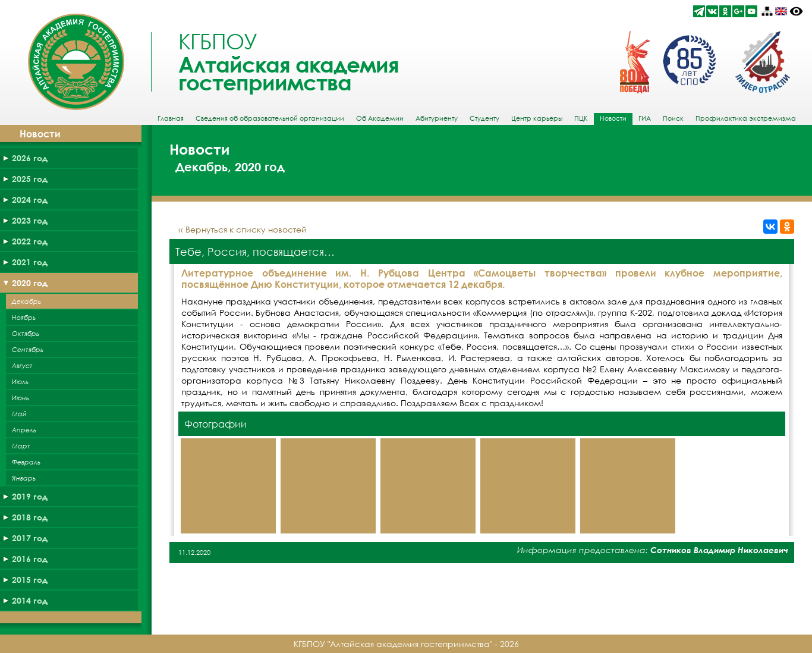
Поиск (673, 118)
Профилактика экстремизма (746, 118)
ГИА (645, 118)
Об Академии (380, 118)
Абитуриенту (437, 118)
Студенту (484, 118)
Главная (171, 118)
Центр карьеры (537, 118)
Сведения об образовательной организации (270, 118)
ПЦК (581, 118)
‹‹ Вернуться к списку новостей (243, 229)
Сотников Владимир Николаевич (719, 550)
